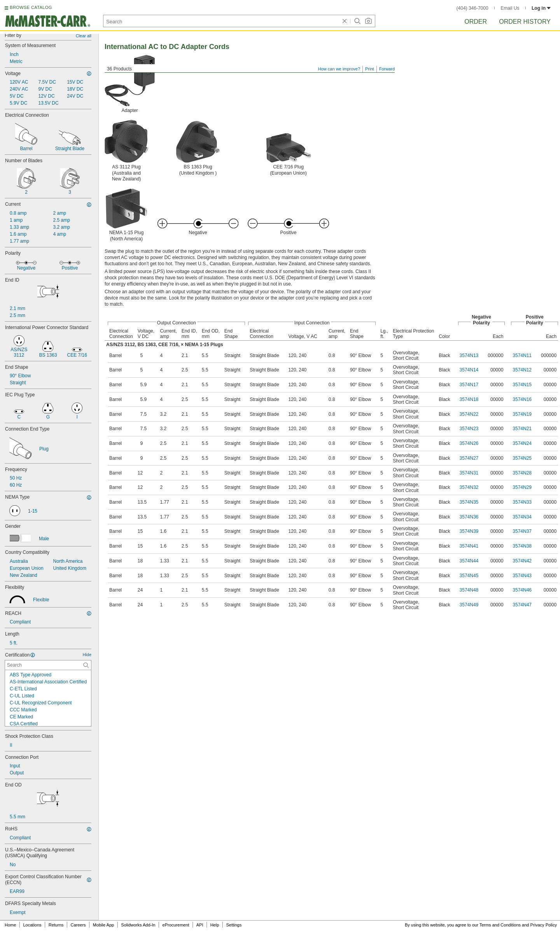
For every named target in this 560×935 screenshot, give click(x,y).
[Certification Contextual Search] (48, 665)
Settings (234, 925)
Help (215, 925)
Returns (56, 925)
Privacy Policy (544, 925)
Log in (541, 8)
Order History (525, 22)
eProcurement (176, 925)
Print (370, 69)
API (200, 925)
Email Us (510, 8)
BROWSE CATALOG (31, 7)
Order (476, 22)
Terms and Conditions (500, 925)
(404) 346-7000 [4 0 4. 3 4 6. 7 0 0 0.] (472, 8)
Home (10, 925)
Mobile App (103, 925)
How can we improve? (339, 69)
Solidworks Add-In (138, 925)
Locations (32, 925)
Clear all (84, 36)
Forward (387, 69)
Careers (78, 925)
